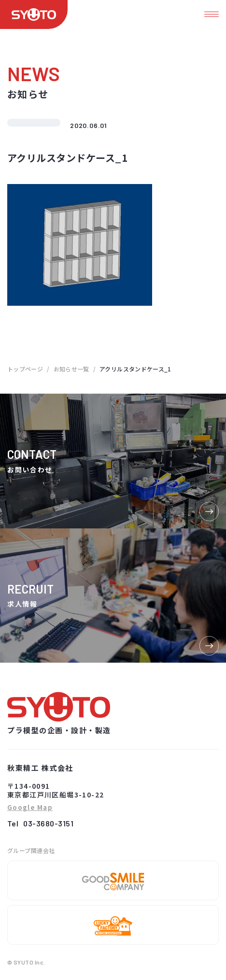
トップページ (25, 369)
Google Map (30, 808)
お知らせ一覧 (71, 369)
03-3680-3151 (48, 823)
